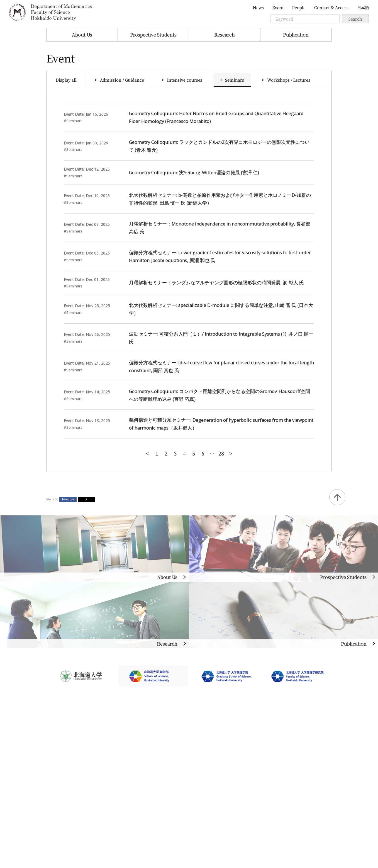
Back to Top (337, 497)
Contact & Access (331, 7)
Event (278, 7)
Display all (66, 80)
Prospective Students (153, 35)
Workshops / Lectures (289, 80)
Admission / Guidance (122, 80)
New (147, 453)
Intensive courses (185, 80)
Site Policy (58, 802)
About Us (82, 35)
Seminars (235, 80)
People (299, 7)
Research (225, 35)
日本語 (363, 7)
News (258, 7)
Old (231, 453)
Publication (296, 35)
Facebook (68, 499)
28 (221, 453)
